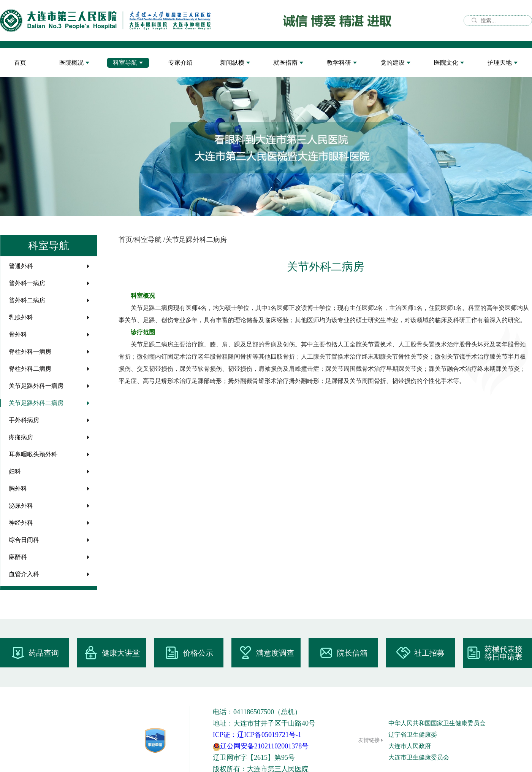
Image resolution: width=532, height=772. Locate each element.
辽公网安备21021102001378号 (261, 746)
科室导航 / (150, 240)
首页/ (126, 240)
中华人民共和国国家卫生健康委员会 (437, 723)
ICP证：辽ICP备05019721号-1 (257, 735)
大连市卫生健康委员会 (419, 757)
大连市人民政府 (410, 746)
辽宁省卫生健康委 (413, 735)
